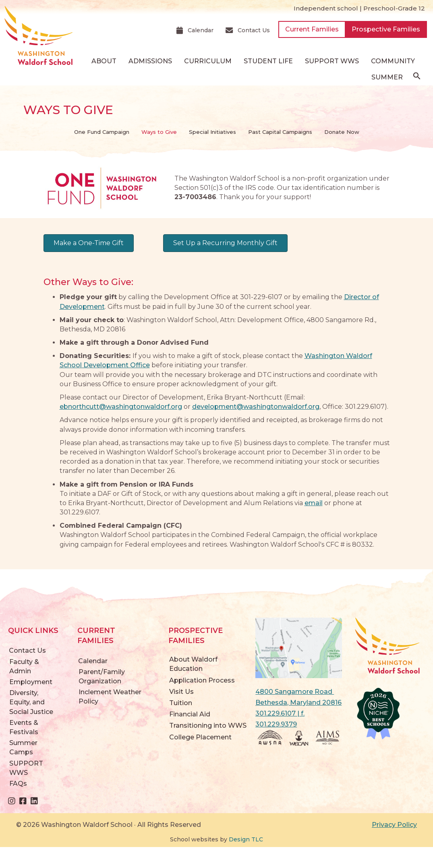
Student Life (268, 61)
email (314, 503)
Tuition (181, 703)
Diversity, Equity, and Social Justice (31, 702)
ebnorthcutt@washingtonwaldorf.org (121, 407)
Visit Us (181, 692)
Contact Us (27, 650)
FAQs (18, 784)
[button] (417, 78)
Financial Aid (190, 714)
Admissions (150, 61)
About (104, 61)
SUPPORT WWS (332, 61)
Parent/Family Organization (102, 676)
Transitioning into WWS (208, 725)
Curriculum (208, 61)
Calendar (93, 661)
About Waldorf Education (193, 664)
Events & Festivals (24, 727)
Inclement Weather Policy (110, 697)
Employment (31, 682)
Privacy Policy (394, 825)
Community (393, 61)
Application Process (202, 680)
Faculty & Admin (24, 666)
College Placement (200, 737)
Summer (387, 77)
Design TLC (246, 839)
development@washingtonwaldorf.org (256, 407)
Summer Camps (23, 747)
